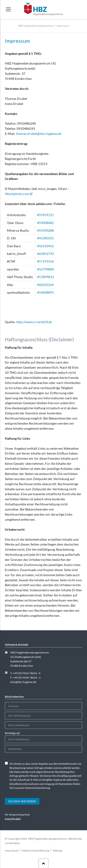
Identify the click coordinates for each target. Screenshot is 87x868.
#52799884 (45, 269)
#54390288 (45, 230)
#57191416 (45, 261)
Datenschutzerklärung (35, 850)
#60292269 (45, 285)
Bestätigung (13, 733)
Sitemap (58, 850)
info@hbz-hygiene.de (23, 682)
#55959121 (45, 215)
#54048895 (45, 292)
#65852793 (45, 254)
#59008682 (45, 223)
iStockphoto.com (17, 194)
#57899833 (45, 277)
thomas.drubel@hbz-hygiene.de (39, 134)
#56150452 (45, 246)
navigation (8, 9)
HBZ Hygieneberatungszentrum (36, 26)
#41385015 (45, 238)
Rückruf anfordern (22, 801)
